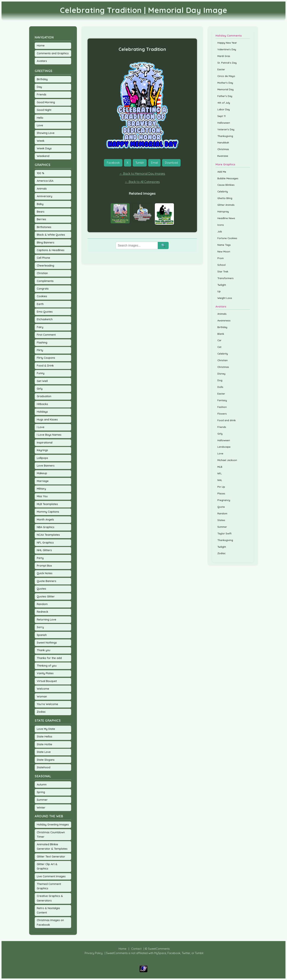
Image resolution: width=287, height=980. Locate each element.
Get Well (42, 381)
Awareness (224, 320)
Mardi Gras (224, 56)
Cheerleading (45, 266)
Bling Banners (46, 243)
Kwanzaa (223, 156)
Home (41, 46)
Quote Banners (47, 581)
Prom (221, 258)
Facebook (113, 163)
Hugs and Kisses (47, 420)
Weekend (43, 156)
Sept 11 (221, 116)
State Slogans (46, 760)
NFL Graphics (45, 543)
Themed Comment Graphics (49, 886)
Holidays (42, 412)
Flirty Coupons (46, 358)
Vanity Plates (45, 673)
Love (40, 125)
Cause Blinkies (226, 185)
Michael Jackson (227, 460)
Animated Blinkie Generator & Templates (52, 847)
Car (219, 340)
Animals (42, 189)
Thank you (44, 650)
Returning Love (47, 620)
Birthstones (44, 227)
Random (42, 604)
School (221, 265)
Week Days (44, 148)
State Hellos (45, 737)
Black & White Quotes (51, 235)
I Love (41, 427)
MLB (220, 467)
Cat (219, 347)
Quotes (41, 589)
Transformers (225, 278)
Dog (220, 380)
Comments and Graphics (53, 53)
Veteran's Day (226, 129)
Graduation (44, 396)
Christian (42, 273)
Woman (42, 697)
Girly (40, 389)
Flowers (222, 414)
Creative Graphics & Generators (50, 898)
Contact (136, 949)
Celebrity (223, 191)
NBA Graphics (46, 527)
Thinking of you (47, 666)
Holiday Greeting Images (53, 825)
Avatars (42, 61)
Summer (42, 800)
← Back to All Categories (142, 182)
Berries (41, 219)
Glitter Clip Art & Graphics (47, 866)
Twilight (222, 285)
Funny (41, 373)
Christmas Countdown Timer (51, 835)
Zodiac (41, 712)
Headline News (226, 218)
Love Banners (46, 466)
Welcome (43, 689)
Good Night (44, 110)
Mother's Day (225, 83)
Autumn (42, 785)
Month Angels (45, 520)
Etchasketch (45, 319)
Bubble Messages (228, 178)
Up (219, 291)
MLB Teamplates (47, 504)
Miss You (42, 496)
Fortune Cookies (227, 238)
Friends (42, 94)
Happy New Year (227, 43)
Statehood (44, 767)
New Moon (224, 251)
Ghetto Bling (225, 198)
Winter (41, 808)
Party (40, 558)
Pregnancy (224, 500)
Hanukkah (223, 143)
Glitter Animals (226, 205)
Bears (41, 212)
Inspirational (45, 443)
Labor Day (224, 109)
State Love (44, 752)
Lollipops (42, 458)
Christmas (223, 149)
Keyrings (42, 450)
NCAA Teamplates (48, 535)
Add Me (222, 172)
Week (41, 141)
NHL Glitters (44, 550)
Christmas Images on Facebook (50, 922)
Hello (40, 118)
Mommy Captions (48, 512)
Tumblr (140, 163)
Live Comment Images (51, 876)
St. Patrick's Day (227, 63)
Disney (221, 374)
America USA (45, 181)
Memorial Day (225, 89)
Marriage (43, 481)
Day (39, 87)
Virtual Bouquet (47, 681)
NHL (220, 480)
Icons (221, 225)
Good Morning (46, 102)
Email (154, 163)
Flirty (40, 350)
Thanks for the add (49, 658)
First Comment (46, 335)
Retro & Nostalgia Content (48, 910)
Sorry (40, 627)
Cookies (42, 296)
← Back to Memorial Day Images (142, 174)
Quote (221, 507)
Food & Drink (45, 366)
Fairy (40, 327)
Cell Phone (43, 258)
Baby (40, 204)
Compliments (45, 281)
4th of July (224, 103)
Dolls (220, 387)
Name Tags (224, 245)
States (221, 520)
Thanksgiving (225, 136)
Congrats (43, 289)
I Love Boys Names (49, 435)
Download (171, 163)
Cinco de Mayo (226, 76)
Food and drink (227, 420)
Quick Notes (45, 573)
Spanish (42, 635)
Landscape (224, 447)
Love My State (46, 729)
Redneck (43, 612)
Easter (221, 69)
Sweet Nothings (47, 643)
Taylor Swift (224, 533)
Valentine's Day (227, 49)
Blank (221, 334)
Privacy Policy (94, 953)
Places (221, 493)
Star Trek (223, 271)
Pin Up (221, 487)
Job (220, 231)
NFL (220, 473)
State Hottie (45, 744)
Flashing (42, 343)
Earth (40, 304)
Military (41, 489)
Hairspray (223, 211)
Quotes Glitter (46, 596)
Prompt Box (44, 566)
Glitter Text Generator (51, 857)
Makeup (42, 473)
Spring (41, 792)
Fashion (222, 407)
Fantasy (222, 400)
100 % (41, 173)
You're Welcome (47, 704)
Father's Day (225, 96)
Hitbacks (42, 404)
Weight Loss (225, 298)
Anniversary (45, 196)
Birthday (42, 79)
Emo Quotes (45, 312)
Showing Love (46, 133)
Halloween (224, 123)
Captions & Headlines (51, 250)
